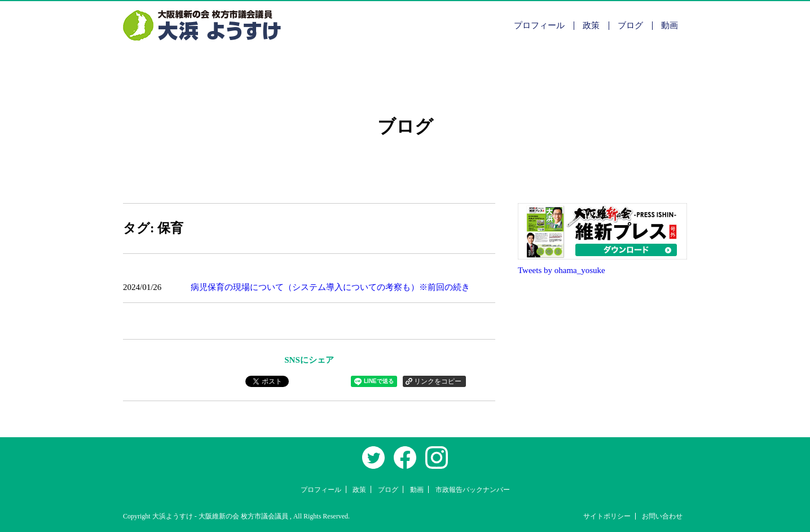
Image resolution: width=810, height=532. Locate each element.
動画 (670, 25)
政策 (591, 25)
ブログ (630, 25)
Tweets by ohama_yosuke (562, 270)
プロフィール (539, 25)
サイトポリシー (607, 516)
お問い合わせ (662, 516)
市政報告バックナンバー (473, 490)
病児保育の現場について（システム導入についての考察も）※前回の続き (330, 287)
